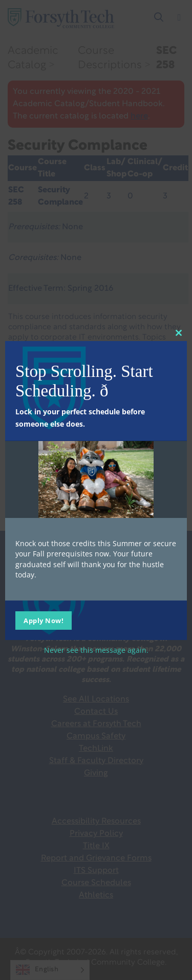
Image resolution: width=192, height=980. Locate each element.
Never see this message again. (96, 650)
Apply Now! (44, 621)
